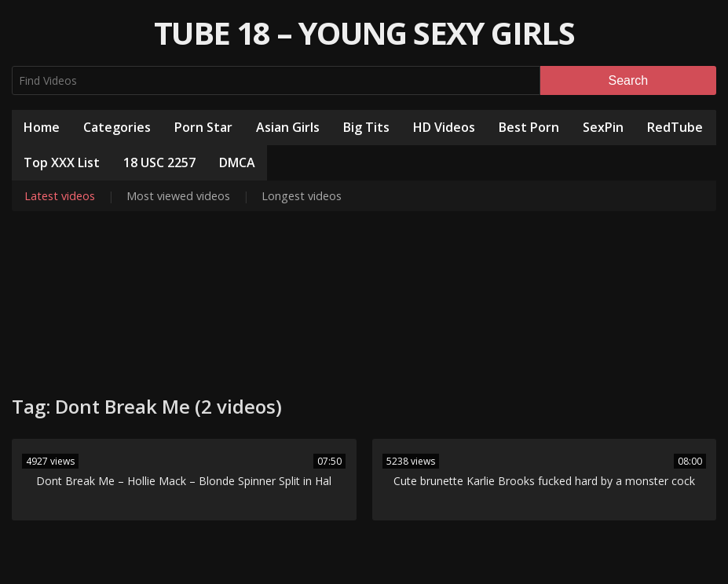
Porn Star (203, 127)
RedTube (675, 127)
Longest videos (302, 196)
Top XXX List (62, 162)
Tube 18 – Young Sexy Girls (364, 33)
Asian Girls (288, 127)
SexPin (603, 127)
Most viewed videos (178, 196)
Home (42, 127)
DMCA (237, 162)
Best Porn (529, 127)
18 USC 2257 (159, 162)
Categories (117, 127)
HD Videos (444, 127)
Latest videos (60, 196)
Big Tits (366, 127)
